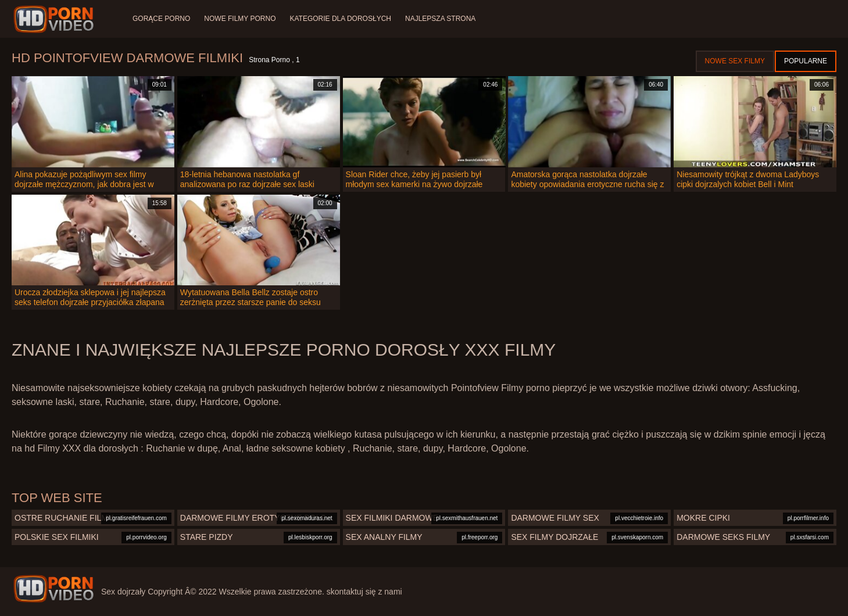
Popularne (806, 61)
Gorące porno (161, 19)
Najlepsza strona (440, 19)
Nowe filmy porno (240, 19)
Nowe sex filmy (735, 61)
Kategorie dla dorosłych (340, 19)
